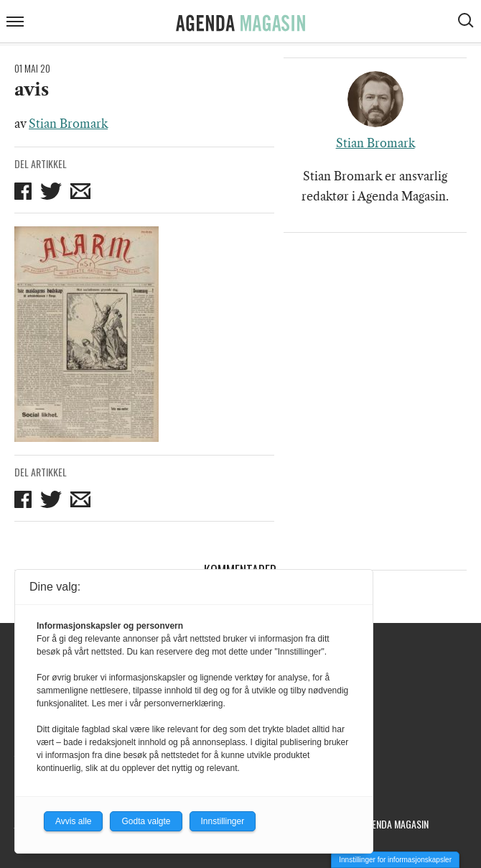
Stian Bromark (68, 124)
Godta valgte (146, 821)
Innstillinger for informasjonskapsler (395, 860)
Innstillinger (223, 821)
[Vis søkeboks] (467, 22)
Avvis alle (73, 821)
